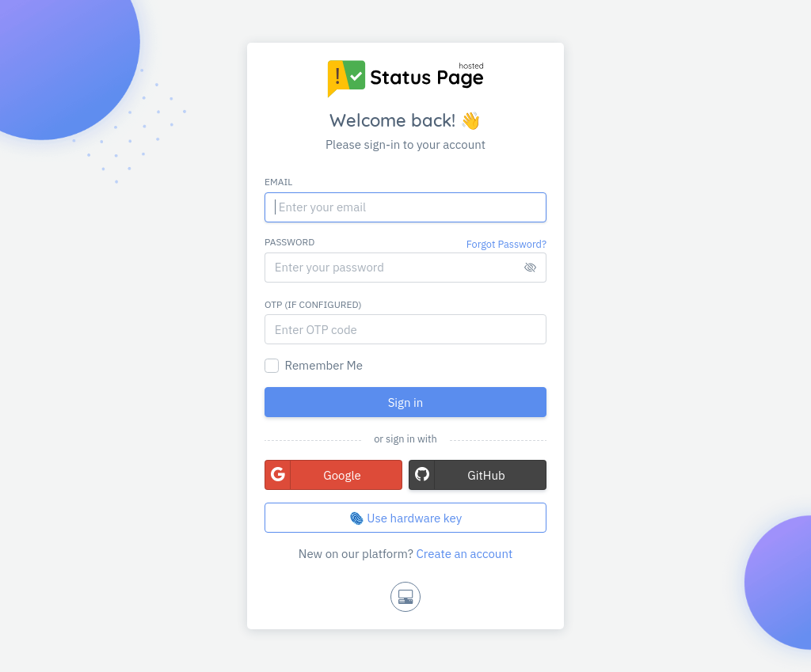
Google (313, 475)
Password (289, 242)
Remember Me (324, 365)
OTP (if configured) (313, 304)
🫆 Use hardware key (405, 518)
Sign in (406, 402)
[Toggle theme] (405, 597)
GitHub (457, 475)
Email (278, 182)
